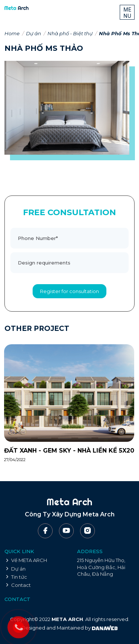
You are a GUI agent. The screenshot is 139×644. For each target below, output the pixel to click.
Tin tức (19, 577)
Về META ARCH (29, 560)
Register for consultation (69, 291)
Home (12, 33)
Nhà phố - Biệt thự (70, 33)
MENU (128, 13)
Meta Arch (69, 502)
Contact (21, 585)
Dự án (34, 33)
